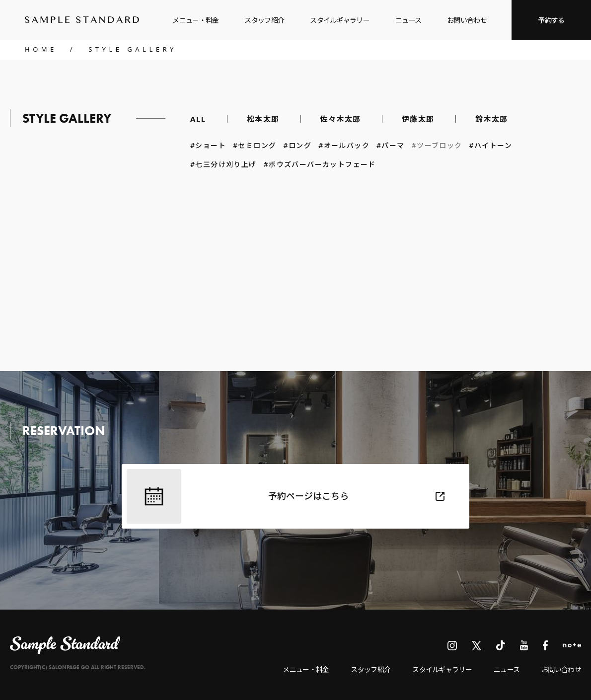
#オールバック (344, 146)
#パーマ (391, 146)
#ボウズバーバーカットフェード (324, 165)
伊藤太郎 (418, 119)
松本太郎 (263, 119)
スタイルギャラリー (340, 20)
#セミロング (255, 146)
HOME (41, 49)
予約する (551, 20)
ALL (198, 119)
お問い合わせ (467, 20)
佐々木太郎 (340, 119)
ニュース (408, 20)
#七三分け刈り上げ (223, 165)
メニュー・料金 (195, 20)
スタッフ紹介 (264, 20)
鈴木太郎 (492, 119)
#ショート (208, 146)
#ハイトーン (491, 146)
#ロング (298, 146)
